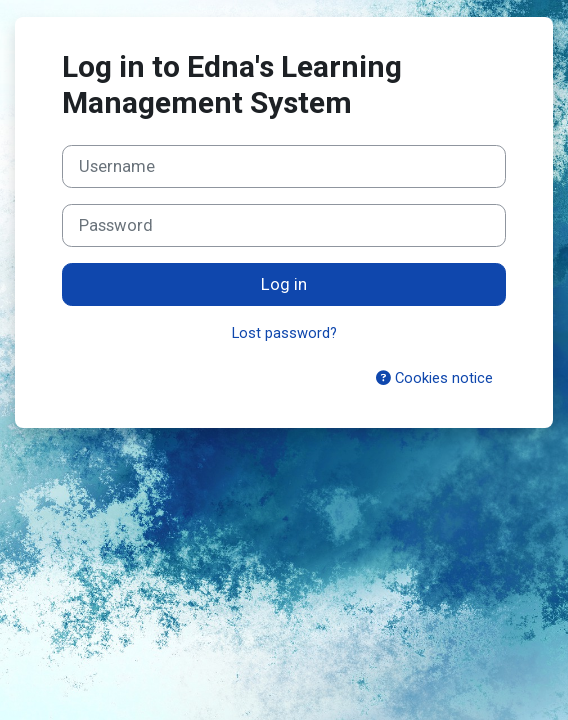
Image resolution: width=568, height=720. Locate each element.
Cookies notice (434, 378)
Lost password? (284, 333)
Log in (284, 284)
